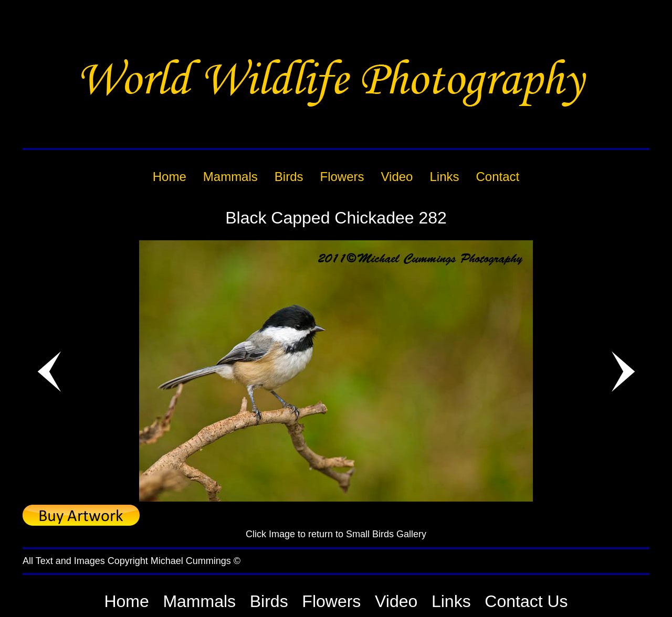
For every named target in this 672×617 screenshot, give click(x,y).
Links (451, 601)
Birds (269, 601)
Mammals (199, 601)
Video (396, 601)
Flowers (331, 601)
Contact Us (526, 601)
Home (126, 601)
